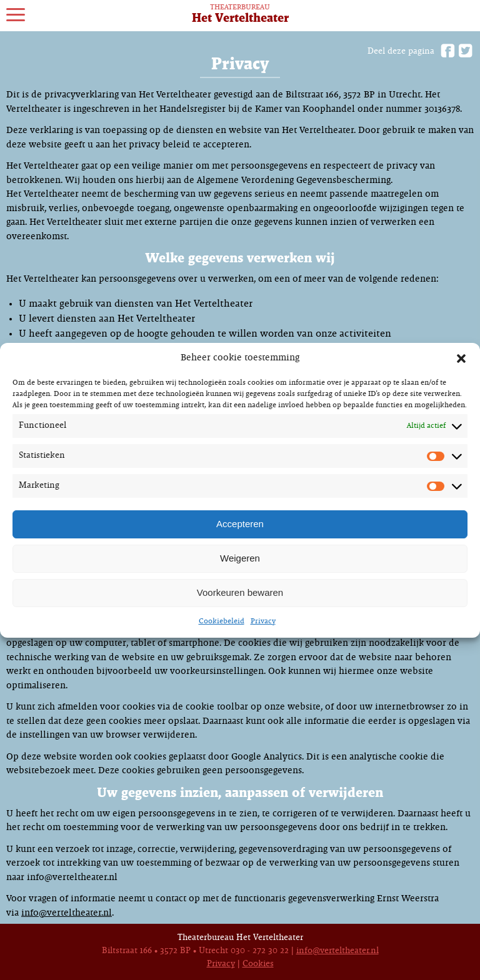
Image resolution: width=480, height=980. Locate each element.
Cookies (258, 964)
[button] (461, 359)
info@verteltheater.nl (67, 913)
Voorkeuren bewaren (240, 592)
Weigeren (240, 558)
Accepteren (240, 524)
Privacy (263, 621)
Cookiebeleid (222, 621)
